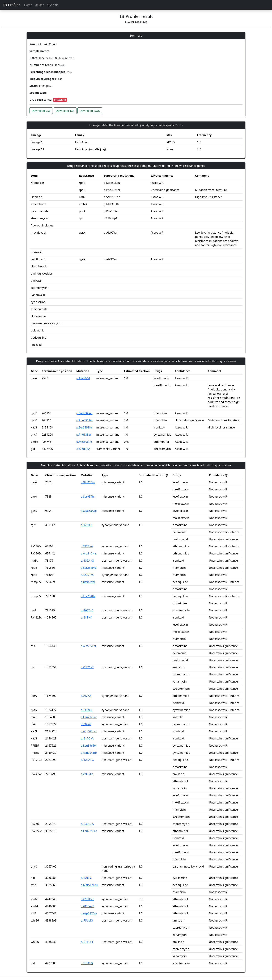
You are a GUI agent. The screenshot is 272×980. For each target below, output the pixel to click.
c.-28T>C (86, 617)
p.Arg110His (89, 553)
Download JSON (90, 111)
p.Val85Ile (87, 774)
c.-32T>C (86, 878)
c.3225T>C (87, 575)
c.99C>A (86, 696)
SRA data (53, 5)
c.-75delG (87, 920)
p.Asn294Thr (89, 753)
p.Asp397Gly (89, 913)
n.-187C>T (87, 667)
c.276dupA (83, 449)
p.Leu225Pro (89, 831)
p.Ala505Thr (88, 646)
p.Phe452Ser (85, 420)
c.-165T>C (87, 610)
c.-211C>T (87, 942)
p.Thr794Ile (88, 596)
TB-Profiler (11, 5)
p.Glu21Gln (88, 482)
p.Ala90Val (83, 378)
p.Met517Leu (89, 885)
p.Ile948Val (88, 582)
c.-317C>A (87, 738)
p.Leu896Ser (89, 746)
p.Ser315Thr (84, 427)
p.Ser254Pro (89, 568)
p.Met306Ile (84, 442)
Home (28, 5)
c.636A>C (87, 710)
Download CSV (41, 111)
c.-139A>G (87, 561)
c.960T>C (87, 525)
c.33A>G (86, 724)
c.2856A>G (88, 906)
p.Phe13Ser (84, 435)
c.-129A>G (87, 760)
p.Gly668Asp (89, 511)
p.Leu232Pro (89, 717)
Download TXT (65, 111)
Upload (40, 5)
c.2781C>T (87, 899)
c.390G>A (87, 546)
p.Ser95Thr (88, 497)
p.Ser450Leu (84, 413)
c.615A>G (87, 963)
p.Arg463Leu (89, 731)
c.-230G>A (87, 824)
